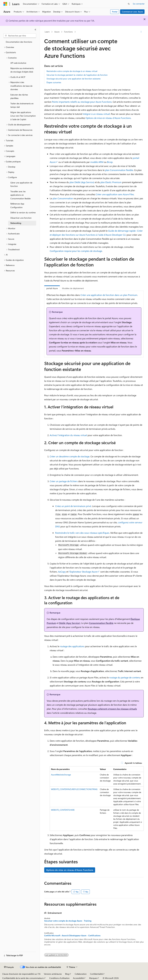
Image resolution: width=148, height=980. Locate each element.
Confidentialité (96, 974)
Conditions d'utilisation (59, 978)
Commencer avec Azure (132, 12)
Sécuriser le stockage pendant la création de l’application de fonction (77, 75)
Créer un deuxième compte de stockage (70, 456)
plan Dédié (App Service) (82, 182)
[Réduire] (35, 30)
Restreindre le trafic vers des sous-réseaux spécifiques (82, 533)
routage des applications (72, 646)
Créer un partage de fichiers (64, 481)
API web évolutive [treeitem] (18, 63)
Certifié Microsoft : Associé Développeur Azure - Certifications (72, 936)
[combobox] (20, 36)
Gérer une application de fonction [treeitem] (21, 184)
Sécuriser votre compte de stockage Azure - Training (68, 921)
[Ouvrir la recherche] (129, 4)
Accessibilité (78, 978)
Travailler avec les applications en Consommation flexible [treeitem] (20, 195)
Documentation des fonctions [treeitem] (19, 42)
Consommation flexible (101, 623)
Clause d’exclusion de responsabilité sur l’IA (21, 974)
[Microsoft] (5, 4)
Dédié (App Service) (70, 623)
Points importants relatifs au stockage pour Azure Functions (82, 102)
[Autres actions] (141, 32)
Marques (93, 978)
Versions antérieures (53, 974)
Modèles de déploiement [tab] (73, 288)
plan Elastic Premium (111, 182)
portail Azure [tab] (52, 288)
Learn (47, 32)
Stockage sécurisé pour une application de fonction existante (73, 79)
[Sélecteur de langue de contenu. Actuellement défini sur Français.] (9, 967)
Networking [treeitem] (16, 223)
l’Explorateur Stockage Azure (83, 572)
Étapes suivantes (54, 82)
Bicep (110, 162)
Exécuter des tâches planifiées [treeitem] (19, 96)
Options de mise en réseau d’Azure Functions (108, 118)
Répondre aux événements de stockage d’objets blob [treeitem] (22, 70)
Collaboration (81, 974)
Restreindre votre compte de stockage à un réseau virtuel (72, 71)
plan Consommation (63, 198)
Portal (115, 12)
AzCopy (62, 572)
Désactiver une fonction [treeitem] (21, 218)
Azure (57, 32)
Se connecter (139, 4)
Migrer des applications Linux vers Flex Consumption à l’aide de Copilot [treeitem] (23, 116)
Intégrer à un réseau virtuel (96, 114)
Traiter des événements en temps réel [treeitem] (22, 105)
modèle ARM (97, 162)
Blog (67, 974)
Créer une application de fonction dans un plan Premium (109, 295)
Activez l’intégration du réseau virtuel (68, 435)
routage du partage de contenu (125, 677)
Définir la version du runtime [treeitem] (23, 212)
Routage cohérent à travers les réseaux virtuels (112, 709)
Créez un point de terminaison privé (73, 506)
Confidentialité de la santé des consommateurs (23, 978)
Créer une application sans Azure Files (115, 194)
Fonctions (68, 32)
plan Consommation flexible (119, 170)
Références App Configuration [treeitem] (17, 205)
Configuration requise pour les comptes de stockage (76, 251)
